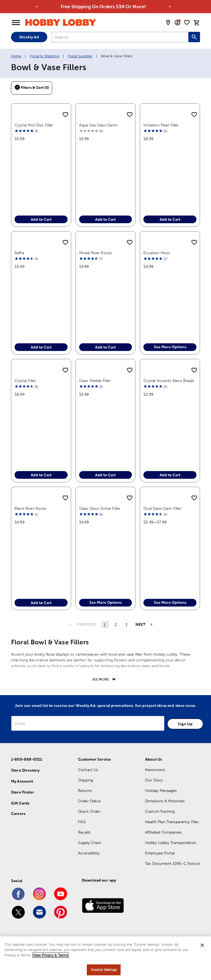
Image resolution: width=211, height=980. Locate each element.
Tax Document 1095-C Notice (172, 863)
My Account (22, 781)
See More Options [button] (170, 347)
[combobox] (120, 37)
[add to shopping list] (65, 115)
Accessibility (89, 853)
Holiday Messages (161, 791)
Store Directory (25, 770)
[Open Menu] (16, 23)
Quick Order (89, 811)
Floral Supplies (80, 56)
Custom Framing (160, 811)
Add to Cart (41, 219)
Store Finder (23, 792)
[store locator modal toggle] (168, 22)
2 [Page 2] (116, 625)
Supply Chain (90, 843)
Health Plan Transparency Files (172, 822)
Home (16, 56)
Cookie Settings (104, 970)
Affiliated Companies (163, 832)
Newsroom (155, 770)
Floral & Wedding (45, 56)
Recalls (84, 832)
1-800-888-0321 (27, 759)
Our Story (154, 780)
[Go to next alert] (170, 7)
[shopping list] (187, 22)
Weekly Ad (29, 37)
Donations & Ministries (165, 801)
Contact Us (88, 770)
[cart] (197, 23)
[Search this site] (194, 37)
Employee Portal (160, 853)
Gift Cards (20, 803)
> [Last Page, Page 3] (151, 624)
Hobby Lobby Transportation (171, 843)
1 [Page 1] (105, 625)
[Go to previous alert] (37, 7)
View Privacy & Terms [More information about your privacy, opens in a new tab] (51, 955)
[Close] (202, 945)
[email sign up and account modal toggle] (177, 22)
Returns (85, 791)
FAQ (82, 822)
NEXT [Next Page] (141, 624)
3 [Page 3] (126, 625)
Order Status (89, 801)
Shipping (86, 780)
